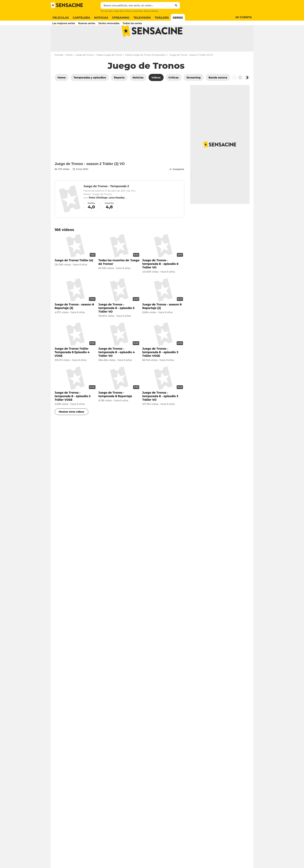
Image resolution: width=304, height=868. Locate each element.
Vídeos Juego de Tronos (109, 71)
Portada (59, 71)
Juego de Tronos (84, 71)
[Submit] (176, 5)
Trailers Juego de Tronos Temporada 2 (145, 71)
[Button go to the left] (240, 93)
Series (69, 71)
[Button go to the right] (247, 93)
